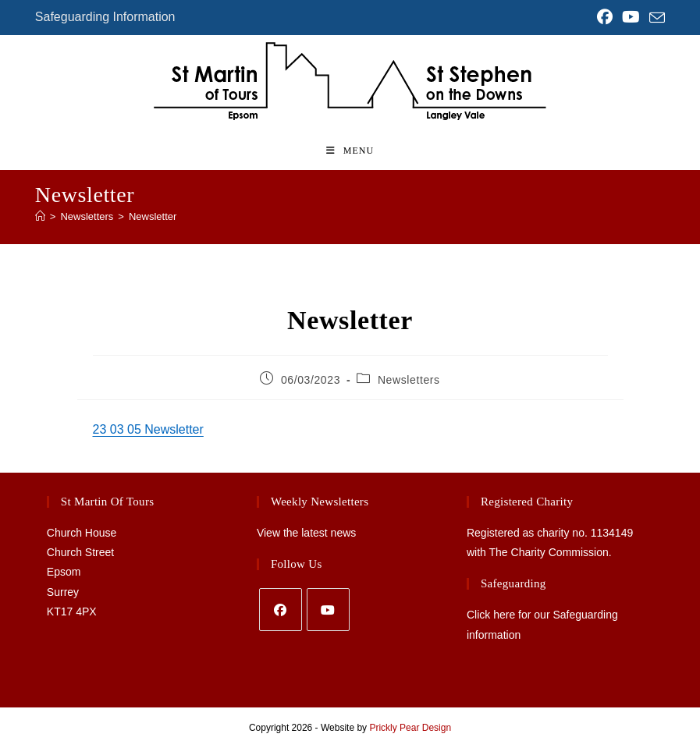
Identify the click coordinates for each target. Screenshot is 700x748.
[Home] (40, 216)
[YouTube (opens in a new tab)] (631, 17)
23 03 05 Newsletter (148, 429)
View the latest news (306, 533)
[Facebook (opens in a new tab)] (605, 17)
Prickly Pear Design (410, 728)
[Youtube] (328, 610)
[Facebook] (281, 610)
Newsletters (409, 380)
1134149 (612, 533)
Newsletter (153, 216)
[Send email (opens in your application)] (655, 18)
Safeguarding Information (105, 17)
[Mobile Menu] (350, 151)
